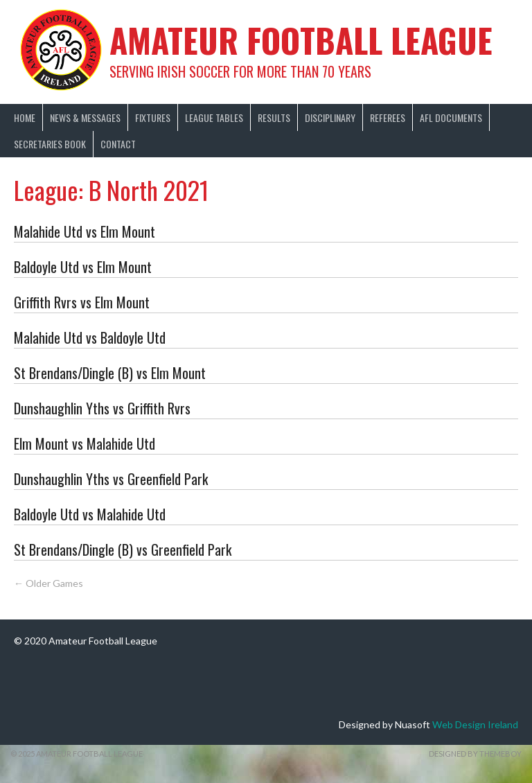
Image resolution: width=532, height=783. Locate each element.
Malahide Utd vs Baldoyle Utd (90, 337)
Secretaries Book (50, 144)
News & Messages (85, 117)
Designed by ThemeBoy (475, 754)
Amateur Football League (301, 40)
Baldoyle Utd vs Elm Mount (83, 267)
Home (25, 117)
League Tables (214, 117)
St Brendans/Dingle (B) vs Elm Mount (110, 373)
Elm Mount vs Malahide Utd (85, 443)
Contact (118, 144)
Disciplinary (330, 117)
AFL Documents (451, 117)
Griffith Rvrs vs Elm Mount (82, 302)
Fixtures (153, 117)
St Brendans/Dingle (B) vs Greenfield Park (123, 549)
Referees (388, 117)
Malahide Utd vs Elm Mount (85, 231)
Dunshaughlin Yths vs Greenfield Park (111, 479)
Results (274, 117)
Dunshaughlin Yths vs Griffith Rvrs (102, 408)
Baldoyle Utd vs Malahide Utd (90, 514)
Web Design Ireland (475, 724)
